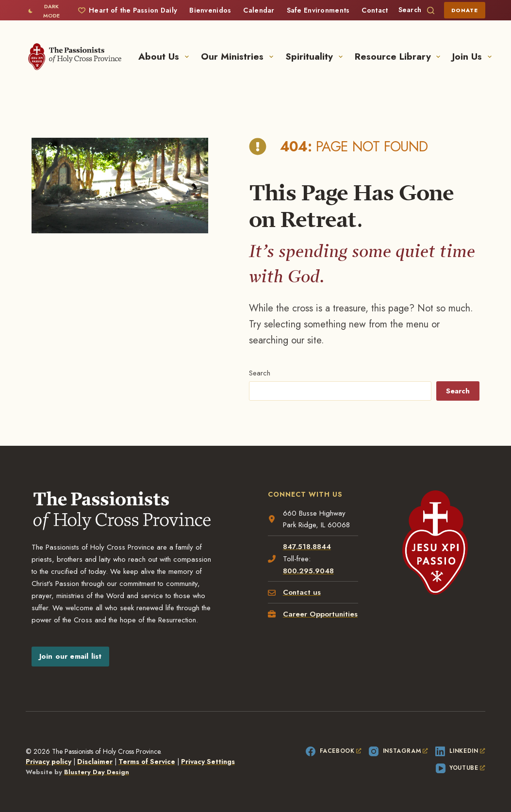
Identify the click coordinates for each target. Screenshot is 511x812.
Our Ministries (239, 57)
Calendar (259, 10)
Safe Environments (318, 10)
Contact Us (380, 10)
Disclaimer (95, 762)
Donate (465, 10)
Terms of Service (147, 762)
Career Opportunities (320, 614)
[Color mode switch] (46, 11)
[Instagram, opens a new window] (398, 751)
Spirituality (316, 57)
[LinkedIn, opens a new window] (460, 751)
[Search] (416, 10)
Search (260, 373)
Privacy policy (49, 762)
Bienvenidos (210, 10)
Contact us (302, 592)
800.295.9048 (308, 571)
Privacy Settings (208, 762)
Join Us (472, 57)
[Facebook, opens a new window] (334, 751)
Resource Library (400, 57)
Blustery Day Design (97, 772)
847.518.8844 (307, 547)
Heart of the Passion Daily (128, 10)
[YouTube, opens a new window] (461, 768)
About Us (165, 57)
